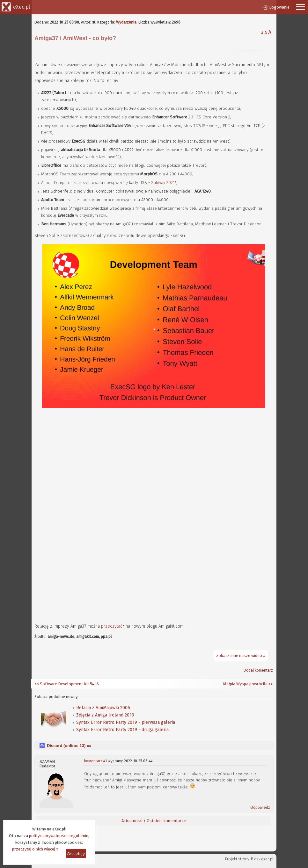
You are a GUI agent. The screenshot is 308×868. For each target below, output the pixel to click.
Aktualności (132, 821)
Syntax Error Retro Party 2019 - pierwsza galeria (126, 722)
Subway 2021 (163, 183)
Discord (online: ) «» (69, 746)
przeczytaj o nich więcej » (35, 849)
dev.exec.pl (264, 859)
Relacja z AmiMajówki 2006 (103, 708)
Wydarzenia (126, 22)
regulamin (79, 836)
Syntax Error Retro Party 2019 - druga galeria (122, 730)
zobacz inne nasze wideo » (241, 656)
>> (270, 684)
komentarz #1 (95, 761)
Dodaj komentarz (258, 670)
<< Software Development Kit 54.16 (67, 684)
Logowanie (279, 7)
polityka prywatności (48, 836)
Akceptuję (76, 854)
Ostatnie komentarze (166, 821)
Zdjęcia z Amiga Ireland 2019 (105, 715)
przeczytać (112, 626)
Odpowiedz (260, 808)
